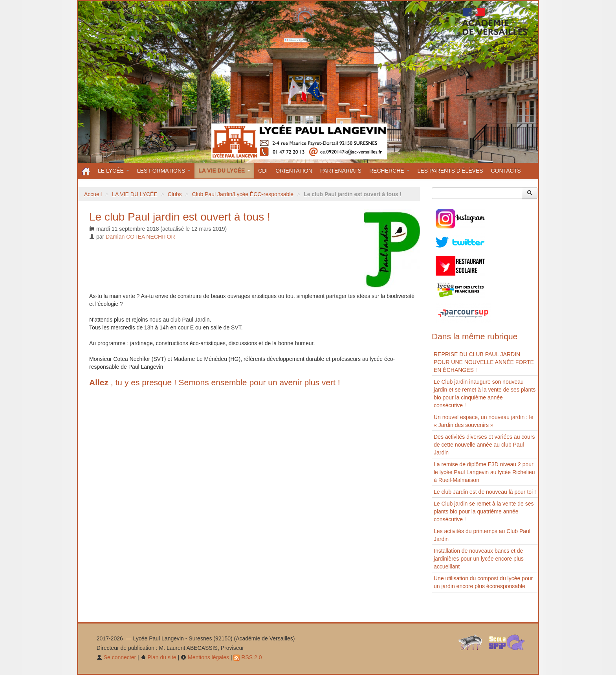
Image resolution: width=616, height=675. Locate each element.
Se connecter (116, 657)
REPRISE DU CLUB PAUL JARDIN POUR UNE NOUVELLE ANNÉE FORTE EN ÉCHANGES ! (484, 362)
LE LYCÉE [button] (114, 171)
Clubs (175, 194)
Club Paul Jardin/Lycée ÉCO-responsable (243, 194)
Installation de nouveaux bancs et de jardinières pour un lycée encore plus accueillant (479, 559)
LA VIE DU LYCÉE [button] (224, 171)
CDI (263, 171)
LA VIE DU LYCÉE (135, 194)
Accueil (93, 194)
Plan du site (159, 657)
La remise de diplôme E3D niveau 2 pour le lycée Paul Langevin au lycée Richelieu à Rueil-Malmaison (484, 472)
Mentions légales (205, 657)
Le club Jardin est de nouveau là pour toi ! (485, 492)
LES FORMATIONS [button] (164, 171)
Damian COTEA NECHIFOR (140, 237)
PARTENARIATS (341, 171)
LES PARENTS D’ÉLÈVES (450, 171)
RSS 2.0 (247, 657)
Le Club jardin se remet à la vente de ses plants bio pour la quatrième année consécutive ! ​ (484, 511)
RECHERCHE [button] (390, 171)
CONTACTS (506, 171)
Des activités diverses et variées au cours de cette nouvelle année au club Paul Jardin (484, 445)
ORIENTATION (294, 171)
